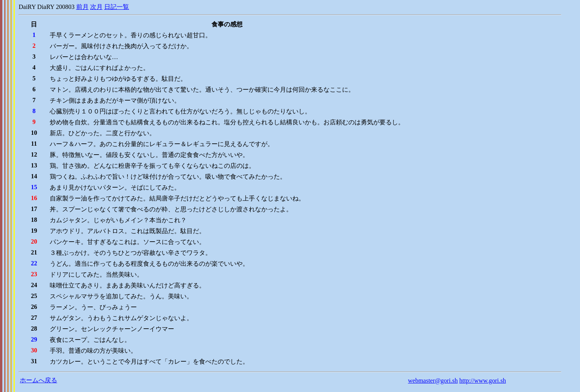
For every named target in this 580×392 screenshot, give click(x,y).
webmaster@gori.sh (433, 381)
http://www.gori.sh (483, 381)
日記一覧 (117, 7)
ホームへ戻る (38, 380)
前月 (82, 7)
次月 (96, 7)
